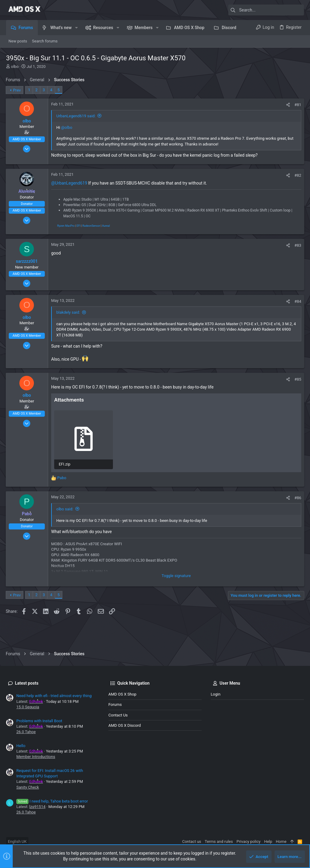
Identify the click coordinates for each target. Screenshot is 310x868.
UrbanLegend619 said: (76, 116)
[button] (76, 28)
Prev (17, 90)
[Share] (288, 105)
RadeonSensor (91, 226)
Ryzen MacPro (66, 226)
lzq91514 (37, 807)
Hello (21, 746)
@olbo (67, 127)
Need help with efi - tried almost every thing (54, 696)
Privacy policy (248, 841)
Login (216, 694)
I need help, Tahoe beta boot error (52, 801)
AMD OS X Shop (122, 694)
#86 (297, 498)
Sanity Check (28, 787)
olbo (15, 67)
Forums (115, 704)
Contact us (118, 715)
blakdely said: (68, 312)
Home (281, 841)
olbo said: (65, 509)
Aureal (106, 226)
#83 (297, 245)
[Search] (266, 10)
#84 (297, 301)
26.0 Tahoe (26, 732)
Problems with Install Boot (39, 721)
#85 (297, 379)
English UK (17, 841)
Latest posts (27, 683)
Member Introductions (36, 757)
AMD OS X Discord (125, 725)
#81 (297, 105)
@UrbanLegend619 (69, 183)
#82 (297, 175)
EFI (79, 226)
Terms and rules (219, 841)
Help (268, 841)
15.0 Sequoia (28, 707)
